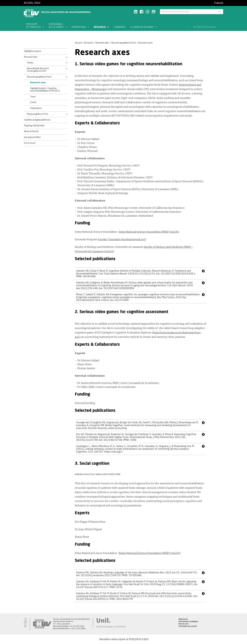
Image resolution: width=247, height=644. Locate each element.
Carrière (120, 27)
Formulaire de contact (188, 626)
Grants (33, 102)
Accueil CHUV (32, 3)
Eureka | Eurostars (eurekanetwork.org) (122, 239)
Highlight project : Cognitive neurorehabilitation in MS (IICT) (45, 90)
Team (33, 97)
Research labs (102, 43)
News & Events (31, 131)
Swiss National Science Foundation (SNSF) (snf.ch (149, 553)
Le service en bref (142, 27)
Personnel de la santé (57, 26)
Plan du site (183, 624)
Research (100, 27)
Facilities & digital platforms (37, 120)
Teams (30, 63)
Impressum (183, 619)
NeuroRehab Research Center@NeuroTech (38, 70)
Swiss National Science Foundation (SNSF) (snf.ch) (149, 232)
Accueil (78, 43)
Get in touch (30, 143)
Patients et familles (34, 26)
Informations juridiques (188, 621)
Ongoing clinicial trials (34, 126)
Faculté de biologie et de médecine (111, 627)
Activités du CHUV (205, 27)
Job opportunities (32, 137)
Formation (79, 27)
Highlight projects (33, 51)
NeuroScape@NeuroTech (124, 43)
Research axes (38, 83)
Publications (36, 108)
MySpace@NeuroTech (38, 114)
